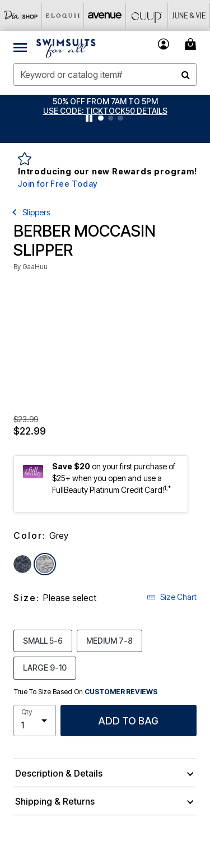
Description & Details (59, 773)
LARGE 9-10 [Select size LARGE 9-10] (45, 667)
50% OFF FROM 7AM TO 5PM (105, 101)
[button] (105, 111)
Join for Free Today (58, 184)
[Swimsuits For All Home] (66, 47)
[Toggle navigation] (20, 47)
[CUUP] (147, 15)
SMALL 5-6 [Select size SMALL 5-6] (43, 640)
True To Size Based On (86, 692)
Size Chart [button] (172, 597)
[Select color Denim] (22, 564)
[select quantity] (35, 721)
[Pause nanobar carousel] (89, 118)
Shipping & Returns (55, 801)
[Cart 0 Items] (192, 44)
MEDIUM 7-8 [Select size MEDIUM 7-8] (109, 640)
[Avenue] (105, 15)
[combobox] (105, 75)
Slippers (36, 212)
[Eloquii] (63, 15)
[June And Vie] (189, 15)
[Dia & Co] (21, 15)
